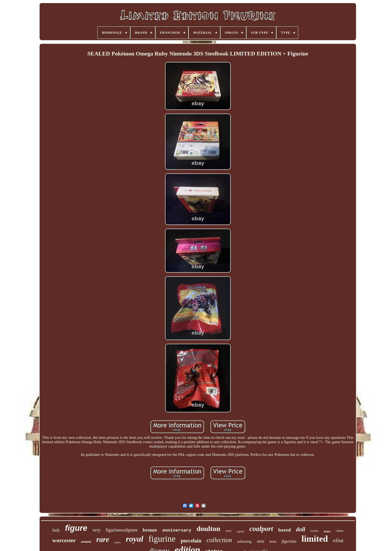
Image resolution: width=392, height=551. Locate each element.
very (96, 530)
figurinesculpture (122, 530)
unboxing (244, 541)
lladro (327, 531)
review (315, 531)
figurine (162, 539)
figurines (289, 541)
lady (56, 530)
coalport (261, 529)
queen (118, 542)
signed (240, 531)
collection (219, 540)
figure (76, 528)
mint (260, 541)
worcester (64, 540)
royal (135, 539)
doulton (208, 529)
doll (301, 529)
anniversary (177, 530)
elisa (338, 540)
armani (86, 542)
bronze (150, 530)
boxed (285, 530)
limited (315, 539)
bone (273, 542)
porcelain (191, 541)
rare (103, 539)
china (340, 531)
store (229, 531)
